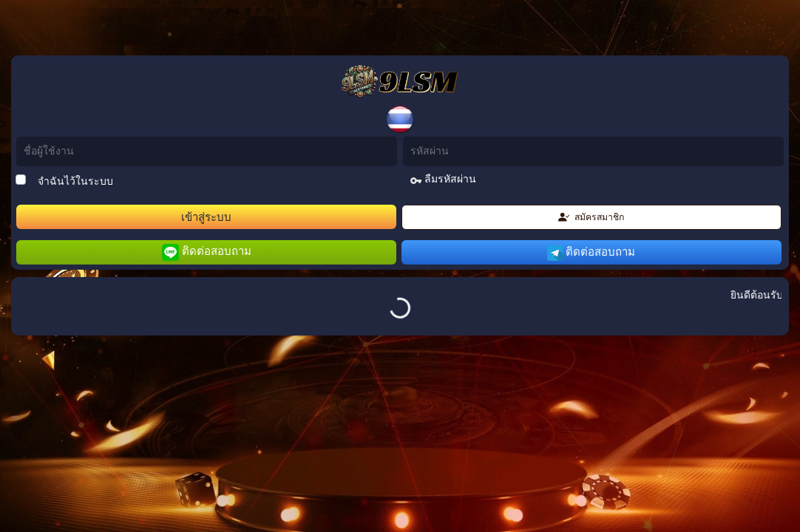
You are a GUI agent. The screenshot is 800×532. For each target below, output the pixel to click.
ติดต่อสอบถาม (207, 252)
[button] (400, 119)
